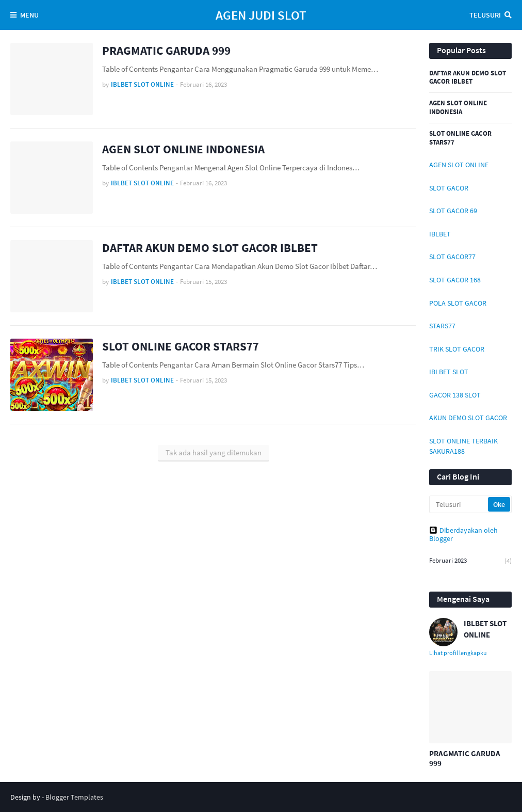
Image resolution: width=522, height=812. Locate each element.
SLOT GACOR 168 (455, 280)
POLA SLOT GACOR (458, 303)
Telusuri (485, 15)
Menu (29, 15)
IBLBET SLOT (449, 372)
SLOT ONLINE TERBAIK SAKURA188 (463, 446)
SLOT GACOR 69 (453, 211)
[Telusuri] (459, 504)
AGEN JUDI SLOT (261, 15)
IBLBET (440, 234)
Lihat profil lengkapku (458, 653)
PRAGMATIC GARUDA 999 (166, 50)
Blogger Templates (74, 797)
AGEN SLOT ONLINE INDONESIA (183, 149)
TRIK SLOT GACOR (457, 349)
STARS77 (442, 326)
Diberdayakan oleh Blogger (463, 534)
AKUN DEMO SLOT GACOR (468, 418)
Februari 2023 (470, 561)
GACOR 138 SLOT (455, 395)
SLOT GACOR (449, 188)
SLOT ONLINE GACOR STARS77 (181, 346)
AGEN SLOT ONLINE (459, 165)
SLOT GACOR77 (452, 257)
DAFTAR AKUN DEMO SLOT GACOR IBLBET (210, 248)
